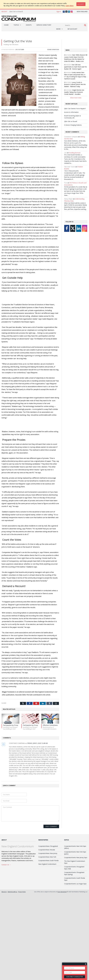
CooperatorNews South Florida (48, 860)
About (4, 840)
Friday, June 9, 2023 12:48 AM (37, 743)
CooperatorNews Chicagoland (48, 846)
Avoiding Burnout (75, 153)
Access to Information (71, 112)
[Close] (81, 4)
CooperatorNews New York (47, 857)
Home (6, 25)
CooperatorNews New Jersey (48, 853)
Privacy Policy (22, 892)
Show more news (76, 98)
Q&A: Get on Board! (16, 11)
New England (82, 11)
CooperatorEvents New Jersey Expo (76, 857)
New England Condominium (47, 864)
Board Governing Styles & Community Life (73, 117)
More (58, 29)
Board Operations (53, 50)
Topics (16, 25)
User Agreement (62, 892)
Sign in (59, 11)
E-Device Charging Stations (73, 125)
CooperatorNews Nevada (47, 850)
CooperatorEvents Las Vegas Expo (75, 884)
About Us (4, 892)
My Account (72, 29)
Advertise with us (12, 892)
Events (29, 25)
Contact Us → (6, 865)
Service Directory (44, 25)
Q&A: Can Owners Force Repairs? (75, 109)
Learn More (69, 6)
